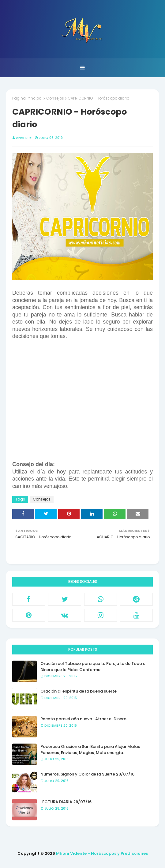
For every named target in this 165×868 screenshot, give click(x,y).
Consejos (55, 98)
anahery (24, 138)
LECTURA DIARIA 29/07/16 (66, 802)
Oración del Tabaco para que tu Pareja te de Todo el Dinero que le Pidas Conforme (94, 667)
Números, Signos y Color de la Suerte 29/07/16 (87, 774)
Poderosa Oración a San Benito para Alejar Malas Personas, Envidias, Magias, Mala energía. (90, 750)
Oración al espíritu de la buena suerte (79, 691)
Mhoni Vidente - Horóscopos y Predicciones (102, 853)
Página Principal (27, 98)
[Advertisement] (82, 404)
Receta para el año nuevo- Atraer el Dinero (83, 719)
